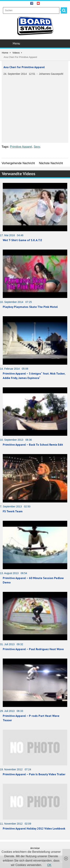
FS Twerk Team (13, 511)
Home (5, 53)
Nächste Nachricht (51, 163)
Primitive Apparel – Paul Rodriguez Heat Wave (33, 649)
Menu (35, 43)
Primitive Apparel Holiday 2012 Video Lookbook (34, 828)
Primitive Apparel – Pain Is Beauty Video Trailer (34, 774)
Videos (16, 53)
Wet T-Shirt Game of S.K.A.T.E (22, 240)
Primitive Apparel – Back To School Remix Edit (33, 445)
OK (49, 865)
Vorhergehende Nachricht (18, 163)
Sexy (37, 147)
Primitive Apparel (21, 147)
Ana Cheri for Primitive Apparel (24, 67)
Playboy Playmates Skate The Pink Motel (30, 307)
